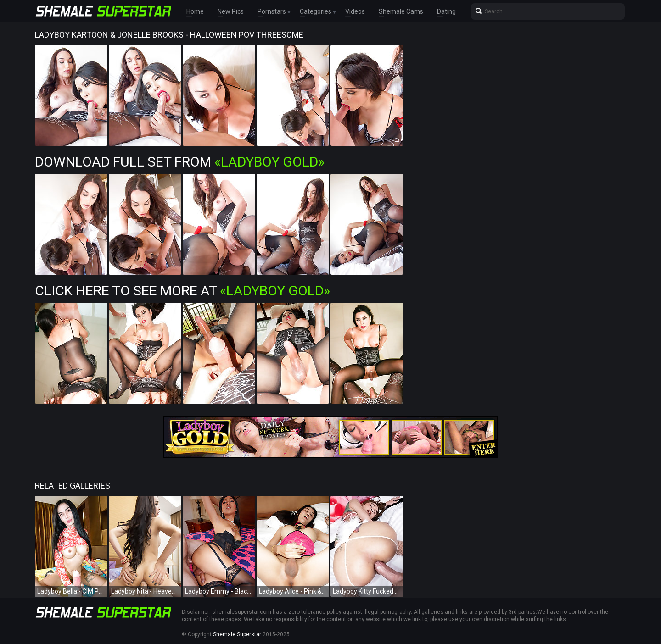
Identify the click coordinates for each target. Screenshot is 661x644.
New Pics (231, 11)
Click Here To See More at (182, 291)
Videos (355, 11)
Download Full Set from (180, 162)
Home (195, 11)
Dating (446, 11)
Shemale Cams (401, 11)
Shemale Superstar (237, 634)
